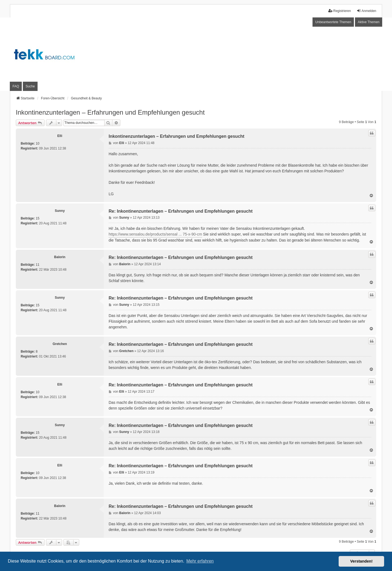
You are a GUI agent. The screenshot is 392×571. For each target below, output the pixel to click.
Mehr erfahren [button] (200, 561)
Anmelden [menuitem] (366, 11)
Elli (60, 136)
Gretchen (60, 344)
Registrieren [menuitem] (340, 11)
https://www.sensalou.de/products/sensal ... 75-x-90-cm (155, 234)
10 (37, 143)
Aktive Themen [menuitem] (369, 22)
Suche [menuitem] (30, 86)
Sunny (60, 211)
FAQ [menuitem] (16, 86)
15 (37, 218)
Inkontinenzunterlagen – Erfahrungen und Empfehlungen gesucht (110, 112)
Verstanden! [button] (362, 561)
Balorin (60, 257)
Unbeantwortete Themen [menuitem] (333, 22)
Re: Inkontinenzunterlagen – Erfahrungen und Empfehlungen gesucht (181, 211)
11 (37, 265)
